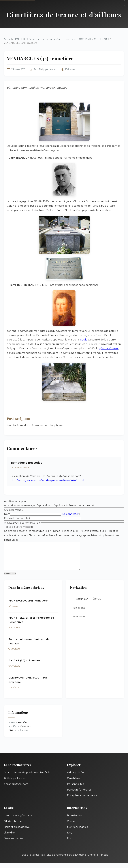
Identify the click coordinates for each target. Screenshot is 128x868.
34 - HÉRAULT (101, 39)
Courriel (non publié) (17, 518)
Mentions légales (77, 832)
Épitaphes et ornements (82, 800)
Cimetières (73, 783)
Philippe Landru (48, 69)
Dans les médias (13, 843)
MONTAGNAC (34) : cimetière (28, 605)
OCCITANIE (85, 39)
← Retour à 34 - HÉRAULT (87, 604)
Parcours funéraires (79, 795)
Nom (7, 514)
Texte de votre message (19, 527)
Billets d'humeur (14, 826)
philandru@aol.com (16, 789)
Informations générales (18, 820)
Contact (72, 826)
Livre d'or (9, 838)
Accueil (8, 39)
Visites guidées (76, 777)
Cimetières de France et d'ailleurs (64, 15)
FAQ (70, 838)
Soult (84, 340)
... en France (71, 39)
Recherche (78, 621)
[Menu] (122, 3)
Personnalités (75, 789)
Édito (70, 843)
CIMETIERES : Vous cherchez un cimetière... (38, 39)
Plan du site (78, 613)
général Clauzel (109, 348)
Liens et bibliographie (17, 832)
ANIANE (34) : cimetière (24, 665)
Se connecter (71, 514)
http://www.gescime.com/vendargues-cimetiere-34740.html (47, 480)
